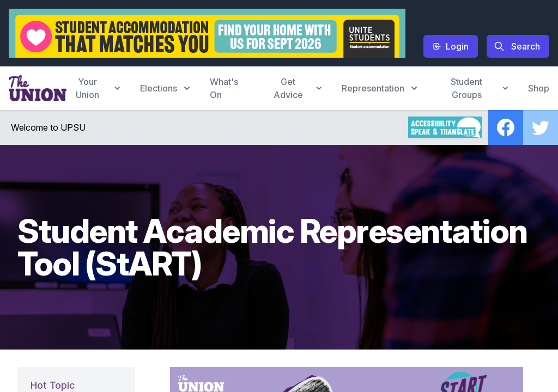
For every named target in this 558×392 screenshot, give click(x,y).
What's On (224, 88)
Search (517, 46)
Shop (539, 88)
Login (451, 46)
